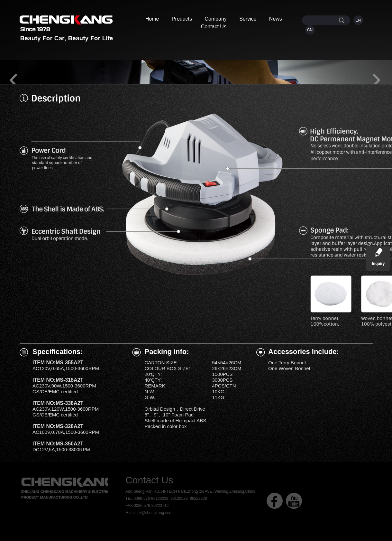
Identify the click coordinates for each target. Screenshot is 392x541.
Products (182, 19)
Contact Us (214, 27)
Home (152, 19)
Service (248, 19)
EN (358, 20)
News (276, 19)
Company (215, 19)
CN (310, 30)
